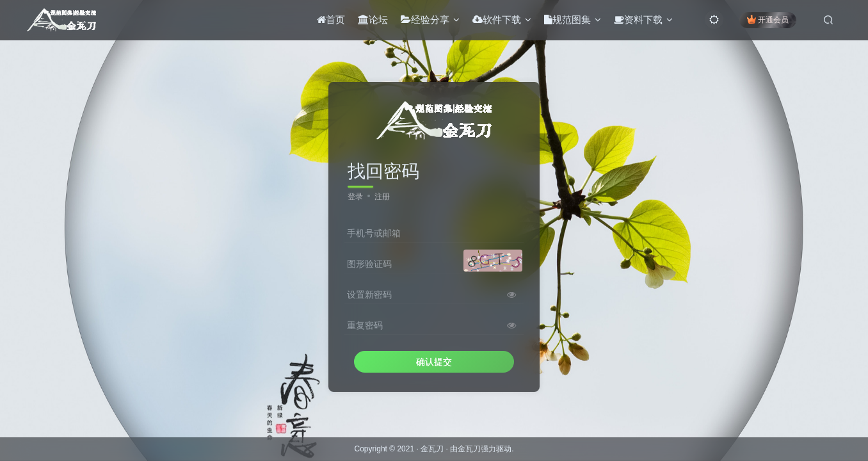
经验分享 (428, 21)
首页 (328, 21)
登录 (355, 197)
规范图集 (570, 21)
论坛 (370, 21)
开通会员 (765, 21)
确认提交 (434, 362)
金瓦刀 (432, 449)
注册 (382, 197)
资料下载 (641, 21)
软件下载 (499, 21)
